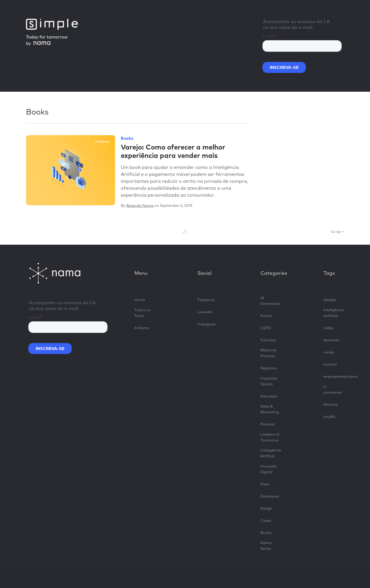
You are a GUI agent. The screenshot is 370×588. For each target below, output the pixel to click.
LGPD (266, 328)
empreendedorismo (334, 377)
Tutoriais (268, 340)
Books (127, 139)
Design (267, 509)
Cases (266, 521)
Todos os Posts (142, 313)
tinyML (330, 417)
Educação (269, 396)
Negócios (269, 368)
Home (140, 300)
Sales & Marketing (270, 409)
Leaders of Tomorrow (270, 437)
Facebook (206, 300)
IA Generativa (270, 301)
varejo (329, 352)
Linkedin (205, 312)
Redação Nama (140, 206)
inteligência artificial (334, 313)
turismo (330, 365)
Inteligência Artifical (271, 453)
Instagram (207, 324)
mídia (328, 328)
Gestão (330, 300)
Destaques (270, 496)
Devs (265, 484)
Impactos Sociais (269, 381)
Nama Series (266, 546)
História (331, 405)
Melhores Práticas (269, 353)
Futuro (266, 316)
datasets (331, 340)
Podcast (268, 424)
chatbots (102, 142)
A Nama (142, 328)
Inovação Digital (269, 469)
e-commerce (333, 390)
